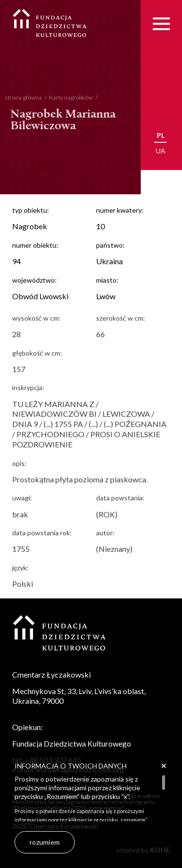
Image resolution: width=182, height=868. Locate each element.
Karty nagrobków (66, 97)
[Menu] (161, 24)
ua (161, 151)
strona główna (19, 97)
